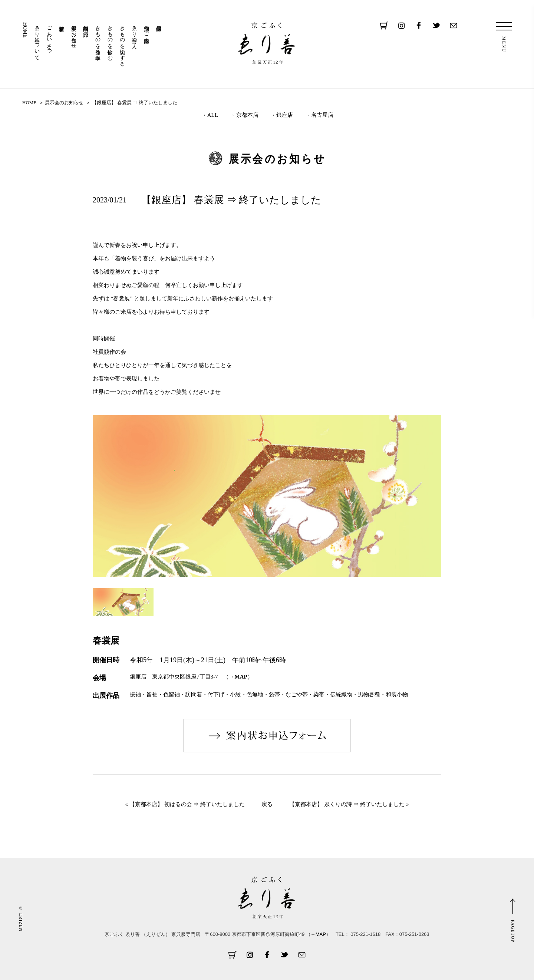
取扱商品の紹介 (86, 25)
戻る (267, 804)
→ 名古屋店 (319, 115)
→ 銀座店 (281, 115)
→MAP (238, 677)
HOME (25, 30)
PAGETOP (513, 931)
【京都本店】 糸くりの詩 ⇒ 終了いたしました (347, 804)
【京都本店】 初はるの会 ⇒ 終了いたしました (187, 804)
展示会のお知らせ (74, 34)
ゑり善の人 (134, 31)
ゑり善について (37, 40)
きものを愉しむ (110, 40)
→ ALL (209, 115)
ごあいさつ (50, 37)
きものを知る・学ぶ (98, 40)
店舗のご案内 (147, 28)
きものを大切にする (122, 43)
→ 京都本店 (244, 115)
